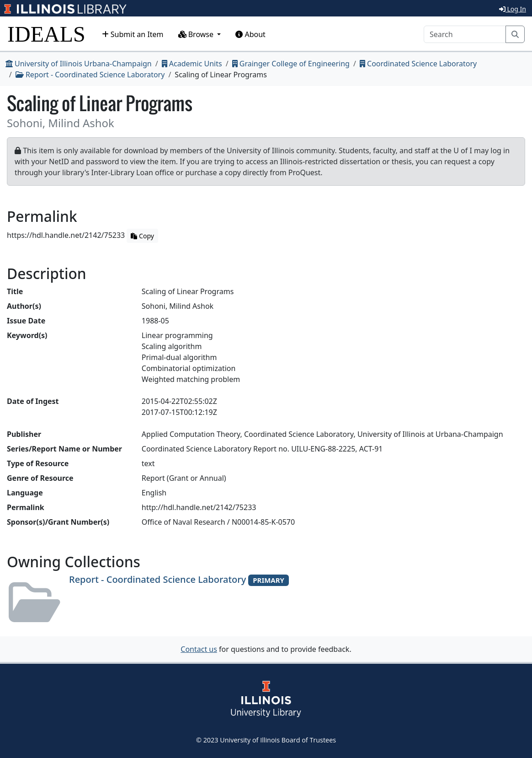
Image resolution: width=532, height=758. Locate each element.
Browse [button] (197, 34)
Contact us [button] (199, 649)
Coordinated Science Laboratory (418, 64)
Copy (142, 236)
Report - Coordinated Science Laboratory (90, 75)
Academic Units (192, 64)
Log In (513, 9)
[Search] (465, 34)
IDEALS (46, 34)
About (250, 34)
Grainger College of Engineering (291, 64)
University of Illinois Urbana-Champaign (79, 64)
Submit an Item (133, 34)
